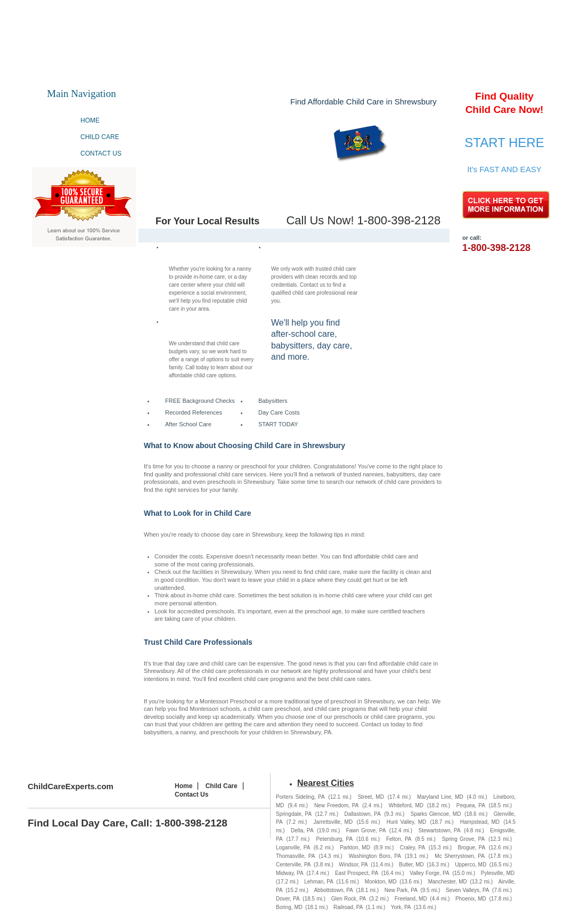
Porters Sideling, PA (300, 797)
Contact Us (101, 153)
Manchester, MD (448, 882)
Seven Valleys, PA (467, 890)
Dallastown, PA (363, 814)
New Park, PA (401, 890)
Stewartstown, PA (439, 830)
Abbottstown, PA (333, 890)
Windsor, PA (353, 865)
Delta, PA (302, 830)
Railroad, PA (348, 907)
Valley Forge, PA (429, 873)
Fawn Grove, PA (366, 830)
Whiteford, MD (406, 805)
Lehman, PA (319, 882)
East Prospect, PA (357, 873)
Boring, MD (289, 907)
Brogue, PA (472, 848)
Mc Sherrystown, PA (460, 856)
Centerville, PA (293, 865)
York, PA (401, 907)
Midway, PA (290, 873)
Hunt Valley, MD (407, 822)
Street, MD (371, 797)
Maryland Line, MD (440, 797)
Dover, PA (288, 899)
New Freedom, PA (337, 805)
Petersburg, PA (334, 839)
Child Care (100, 137)
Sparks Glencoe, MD (436, 814)
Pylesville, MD (498, 873)
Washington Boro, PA (375, 856)
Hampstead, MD (480, 822)
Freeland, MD (411, 899)
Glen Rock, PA (349, 899)
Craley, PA (413, 848)
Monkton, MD (381, 882)
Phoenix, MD (471, 899)
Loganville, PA (293, 848)
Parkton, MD (355, 848)
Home (90, 120)
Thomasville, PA (295, 856)
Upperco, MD (471, 865)
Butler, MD (411, 865)
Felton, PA (399, 839)
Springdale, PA (294, 814)
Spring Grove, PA (463, 839)
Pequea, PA (471, 805)
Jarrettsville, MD (333, 822)
